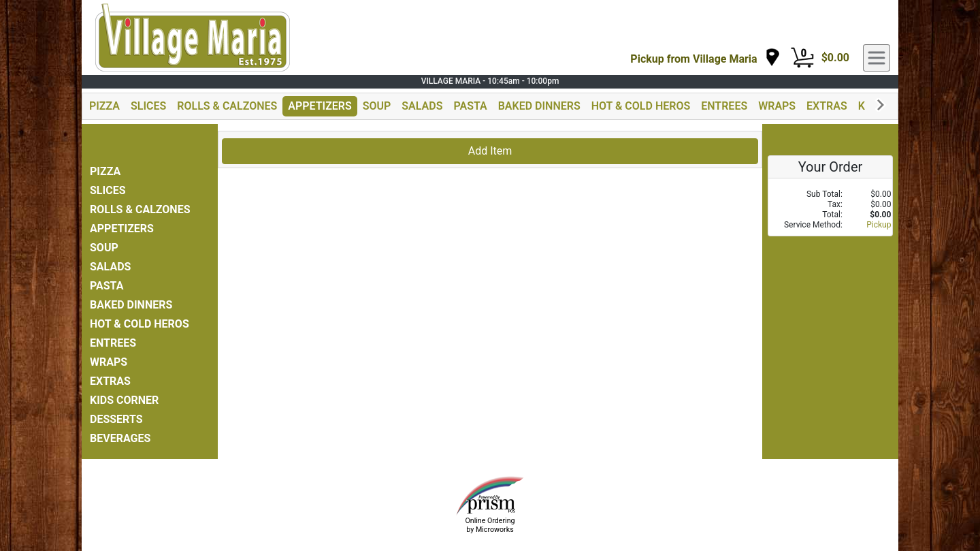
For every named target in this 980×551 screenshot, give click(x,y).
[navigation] (705, 58)
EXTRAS (827, 106)
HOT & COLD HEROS (641, 106)
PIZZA (104, 106)
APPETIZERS (320, 106)
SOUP (377, 106)
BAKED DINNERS (539, 106)
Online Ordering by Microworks (490, 525)
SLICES (148, 106)
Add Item (490, 151)
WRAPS (777, 106)
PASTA (470, 106)
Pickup (879, 225)
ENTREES (724, 106)
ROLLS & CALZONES (227, 106)
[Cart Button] (802, 58)
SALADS (422, 106)
